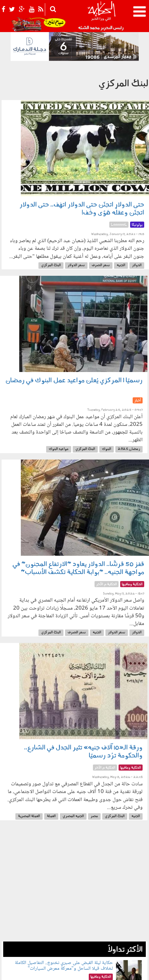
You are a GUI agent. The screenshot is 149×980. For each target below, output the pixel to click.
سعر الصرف (101, 265)
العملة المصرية (29, 816)
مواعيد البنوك (59, 449)
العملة (51, 816)
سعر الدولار (76, 265)
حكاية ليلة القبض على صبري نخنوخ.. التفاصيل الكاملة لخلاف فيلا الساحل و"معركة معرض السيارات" (64, 966)
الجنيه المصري (73, 816)
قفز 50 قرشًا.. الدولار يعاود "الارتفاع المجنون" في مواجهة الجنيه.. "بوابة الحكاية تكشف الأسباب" (78, 568)
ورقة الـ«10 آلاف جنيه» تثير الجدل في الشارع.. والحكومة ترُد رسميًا (83, 752)
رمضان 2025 (129, 449)
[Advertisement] (74, 884)
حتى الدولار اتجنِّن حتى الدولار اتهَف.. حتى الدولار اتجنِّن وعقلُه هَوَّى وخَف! (82, 209)
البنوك (107, 449)
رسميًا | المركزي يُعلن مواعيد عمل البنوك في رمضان (74, 381)
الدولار (137, 265)
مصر (94, 816)
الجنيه (121, 265)
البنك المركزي (51, 265)
